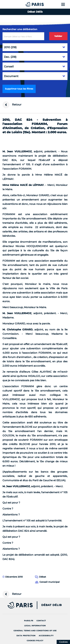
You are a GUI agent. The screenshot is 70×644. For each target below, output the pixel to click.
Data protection (26, 636)
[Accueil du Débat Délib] (28, 4)
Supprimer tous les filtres (19, 89)
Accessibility (46, 636)
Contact (41, 621)
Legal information (35, 626)
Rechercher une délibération (20, 29)
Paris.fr (29, 621)
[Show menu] (65, 4)
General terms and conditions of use (35, 631)
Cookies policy (35, 641)
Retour (12, 105)
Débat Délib (52, 605)
